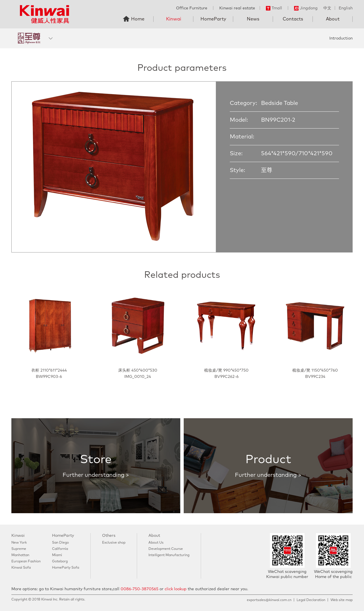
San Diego (60, 543)
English (346, 8)
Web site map (342, 600)
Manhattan (20, 555)
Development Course (166, 549)
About (333, 19)
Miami (57, 555)
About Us (156, 543)
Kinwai (174, 19)
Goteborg (60, 562)
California (60, 549)
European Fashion (26, 562)
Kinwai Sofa (21, 568)
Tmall (274, 8)
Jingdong (306, 8)
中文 (327, 8)
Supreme (19, 549)
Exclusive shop (114, 543)
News (253, 19)
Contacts (293, 19)
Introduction (341, 38)
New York (19, 543)
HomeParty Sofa (66, 568)
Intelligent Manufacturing (169, 555)
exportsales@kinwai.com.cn (269, 600)
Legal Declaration (311, 600)
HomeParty (213, 19)
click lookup (176, 589)
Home (138, 19)
